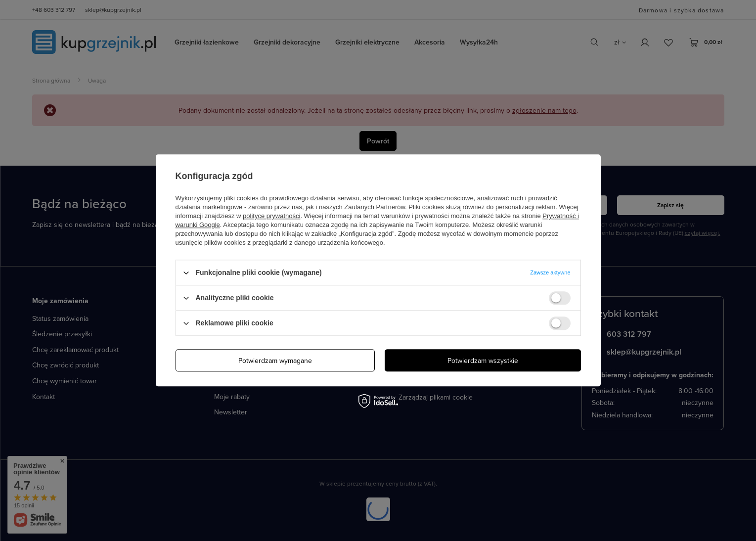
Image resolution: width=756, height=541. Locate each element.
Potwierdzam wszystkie (483, 361)
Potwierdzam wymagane (275, 361)
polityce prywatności (271, 216)
